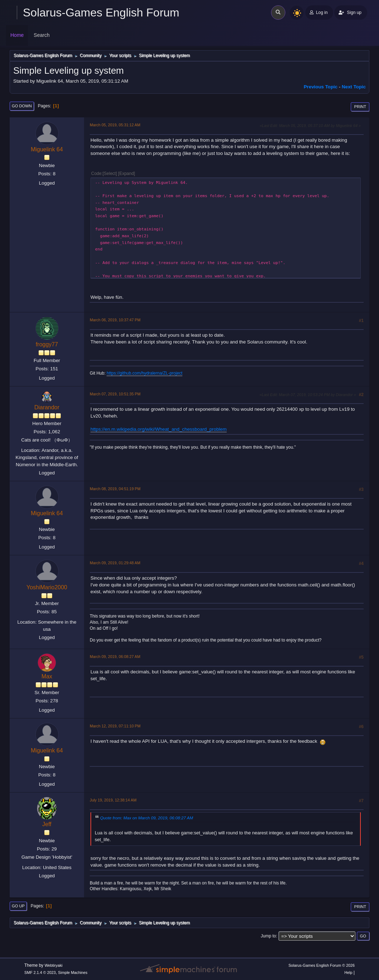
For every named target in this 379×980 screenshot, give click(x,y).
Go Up (18, 906)
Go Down (22, 106)
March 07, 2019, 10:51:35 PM (115, 394)
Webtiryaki (54, 965)
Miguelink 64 (47, 149)
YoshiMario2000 (47, 587)
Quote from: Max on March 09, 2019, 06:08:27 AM (147, 818)
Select (110, 174)
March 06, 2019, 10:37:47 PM (115, 320)
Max (47, 676)
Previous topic (321, 87)
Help (348, 972)
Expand (127, 174)
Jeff (47, 824)
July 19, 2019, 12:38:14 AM (113, 800)
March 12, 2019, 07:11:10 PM (115, 726)
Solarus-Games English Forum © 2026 (322, 965)
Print (360, 107)
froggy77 (47, 344)
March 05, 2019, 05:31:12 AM (115, 125)
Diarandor (47, 407)
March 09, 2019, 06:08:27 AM (115, 657)
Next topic (354, 87)
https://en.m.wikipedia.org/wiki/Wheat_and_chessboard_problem (159, 429)
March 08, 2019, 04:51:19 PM (115, 489)
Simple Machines (73, 972)
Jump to (268, 936)
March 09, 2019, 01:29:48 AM (115, 563)
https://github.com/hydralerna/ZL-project (144, 373)
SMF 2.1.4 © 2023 (40, 972)
